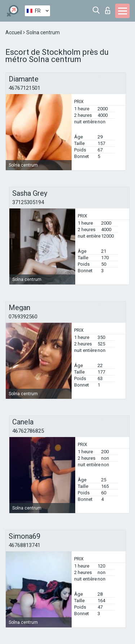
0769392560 (23, 317)
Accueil (14, 32)
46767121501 (24, 88)
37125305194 (28, 202)
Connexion (108, 10)
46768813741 (24, 545)
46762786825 (28, 431)
